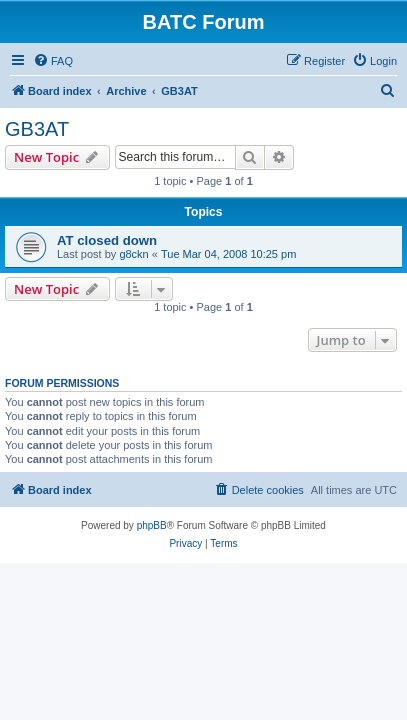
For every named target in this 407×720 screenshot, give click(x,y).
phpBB (152, 525)
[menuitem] (53, 61)
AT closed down (107, 240)
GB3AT (37, 129)
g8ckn (133, 254)
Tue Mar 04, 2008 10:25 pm (228, 254)
